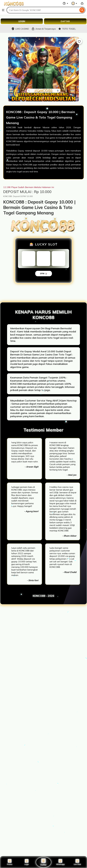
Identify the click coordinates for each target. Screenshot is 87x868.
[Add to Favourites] (79, 41)
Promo (10, 862)
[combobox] (43, 10)
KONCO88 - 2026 (43, 596)
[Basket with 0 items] (82, 3)
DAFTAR (65, 21)
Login (27, 862)
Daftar (43, 862)
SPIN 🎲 (44, 274)
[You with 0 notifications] (74, 3)
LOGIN (22, 21)
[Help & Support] (65, 3)
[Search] (82, 10)
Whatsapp (60, 862)
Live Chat (77, 862)
